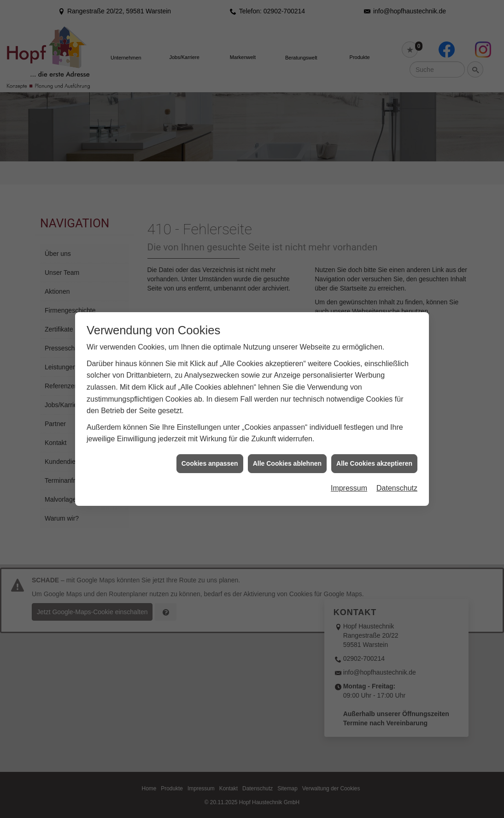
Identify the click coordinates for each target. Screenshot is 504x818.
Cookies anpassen (210, 450)
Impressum (349, 475)
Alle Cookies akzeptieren (374, 450)
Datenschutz (397, 475)
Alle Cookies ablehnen (287, 450)
